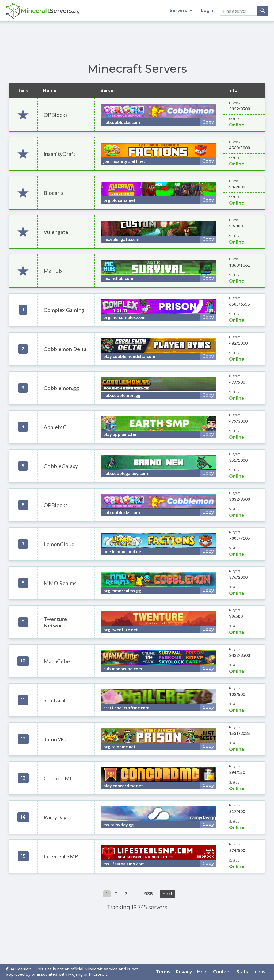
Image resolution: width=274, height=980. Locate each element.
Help (202, 972)
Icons (259, 972)
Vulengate (56, 232)
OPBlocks (56, 115)
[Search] (263, 11)
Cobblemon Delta (65, 349)
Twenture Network (55, 622)
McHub (53, 271)
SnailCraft (56, 700)
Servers (181, 11)
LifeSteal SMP (61, 856)
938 (149, 894)
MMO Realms (60, 583)
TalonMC (55, 739)
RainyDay (55, 817)
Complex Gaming (64, 310)
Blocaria (54, 193)
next (168, 894)
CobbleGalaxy (61, 466)
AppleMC (55, 427)
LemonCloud (59, 544)
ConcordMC (59, 778)
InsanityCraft (60, 154)
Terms (163, 972)
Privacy (184, 972)
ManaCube (57, 661)
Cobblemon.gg (61, 388)
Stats (242, 972)
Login (207, 11)
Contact (222, 972)
